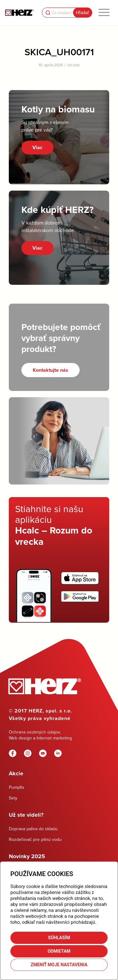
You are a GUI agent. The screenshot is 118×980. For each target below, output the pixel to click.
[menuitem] (104, 13)
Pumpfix (17, 787)
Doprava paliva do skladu (33, 829)
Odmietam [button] (59, 951)
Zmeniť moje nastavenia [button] (59, 965)
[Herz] (19, 13)
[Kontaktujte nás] (51, 370)
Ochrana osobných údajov (34, 732)
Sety (13, 798)
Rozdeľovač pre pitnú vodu (35, 839)
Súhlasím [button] (59, 938)
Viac (37, 147)
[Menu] (104, 13)
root (76, 65)
